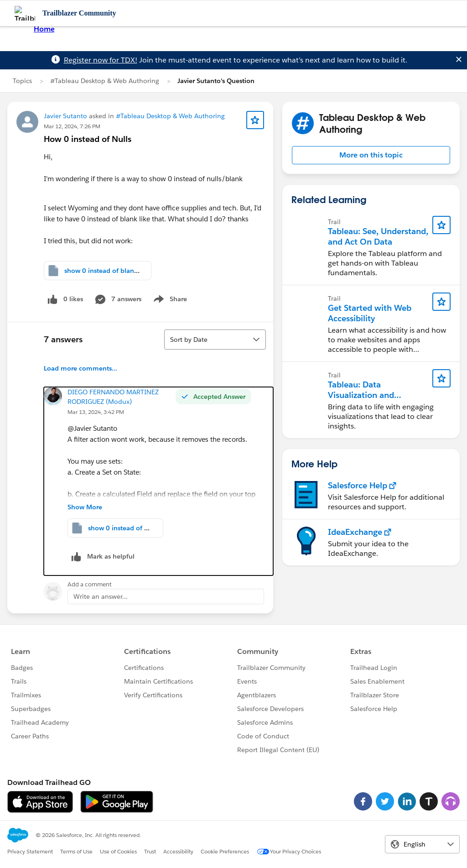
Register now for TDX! (101, 60)
